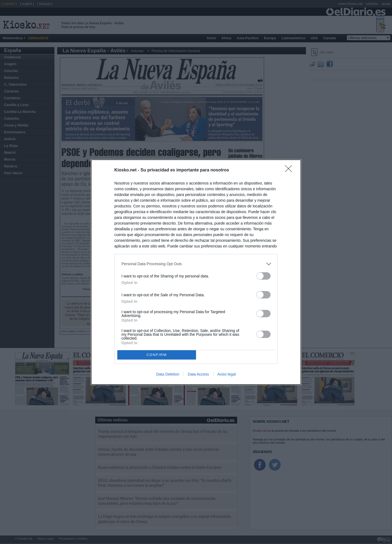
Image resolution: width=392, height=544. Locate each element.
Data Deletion (168, 374)
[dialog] (196, 272)
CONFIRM (157, 355)
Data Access (198, 374)
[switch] (264, 276)
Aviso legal (227, 374)
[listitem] (196, 264)
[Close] (290, 170)
